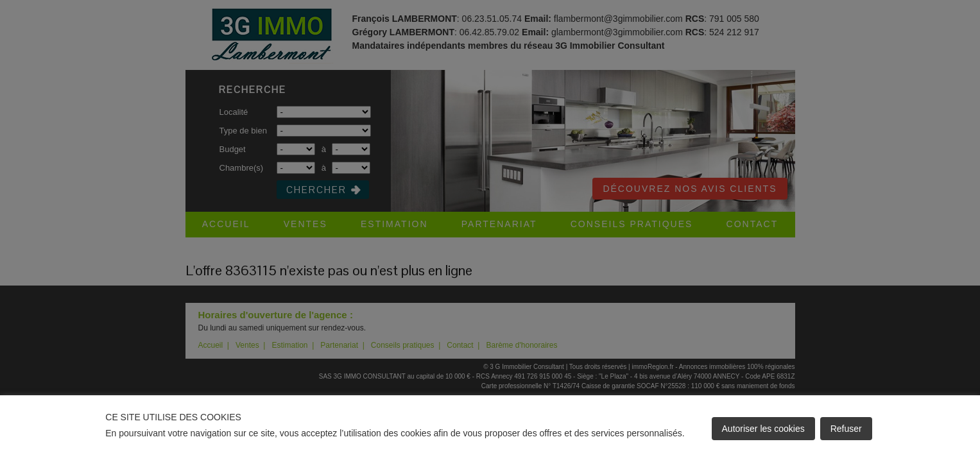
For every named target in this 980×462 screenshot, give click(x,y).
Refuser (846, 429)
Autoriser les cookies (763, 429)
